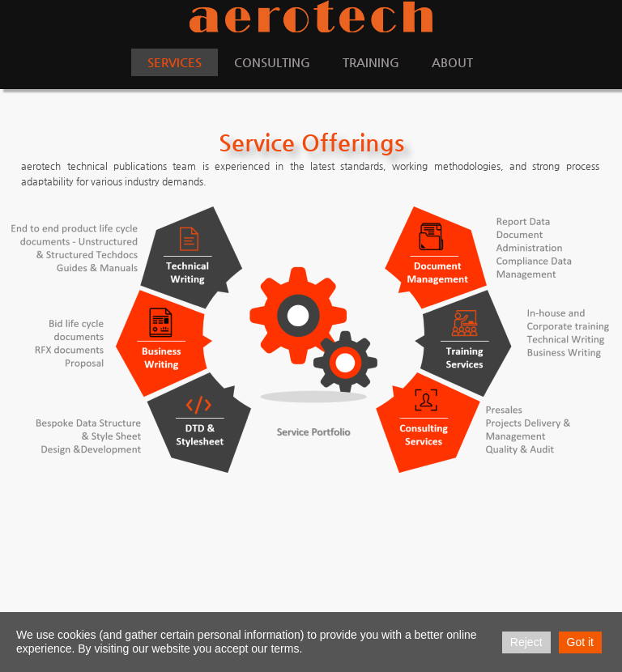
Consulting (272, 62)
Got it (580, 642)
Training (371, 62)
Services (175, 62)
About (452, 62)
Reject (526, 642)
